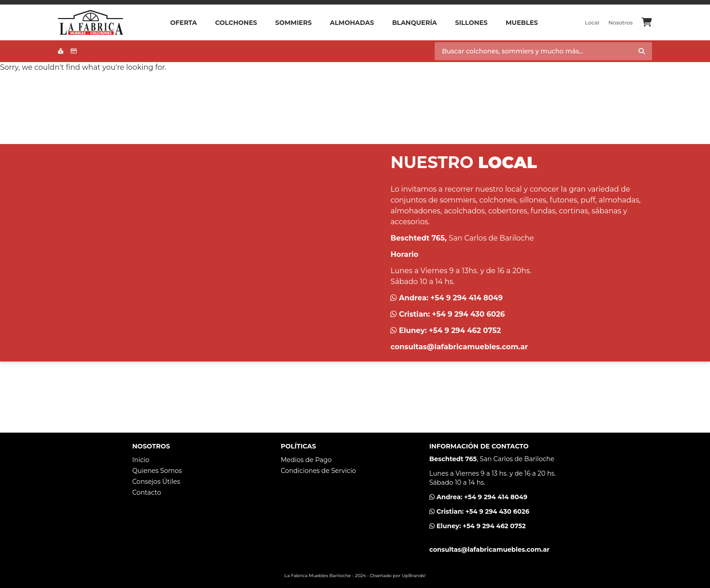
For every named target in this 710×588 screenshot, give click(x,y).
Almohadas (352, 23)
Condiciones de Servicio (318, 471)
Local (592, 22)
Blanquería (415, 23)
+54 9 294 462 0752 (465, 330)
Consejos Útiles (156, 482)
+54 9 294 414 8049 (467, 298)
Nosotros (620, 22)
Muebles (522, 23)
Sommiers (294, 23)
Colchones (236, 23)
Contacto (147, 492)
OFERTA (184, 23)
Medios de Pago (306, 460)
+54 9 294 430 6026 (468, 314)
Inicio (141, 460)
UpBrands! (414, 576)
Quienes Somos (157, 471)
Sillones (471, 23)
